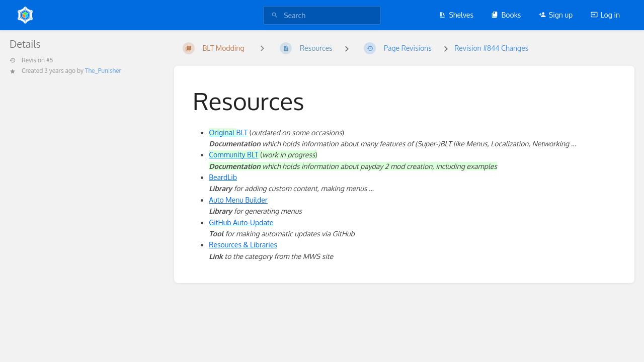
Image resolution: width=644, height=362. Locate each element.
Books (506, 15)
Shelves (456, 15)
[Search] (275, 15)
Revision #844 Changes (491, 48)
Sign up (556, 15)
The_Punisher (103, 71)
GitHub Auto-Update (241, 222)
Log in (605, 15)
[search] (322, 15)
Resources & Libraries (243, 245)
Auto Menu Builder (238, 200)
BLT (228, 132)
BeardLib (223, 177)
